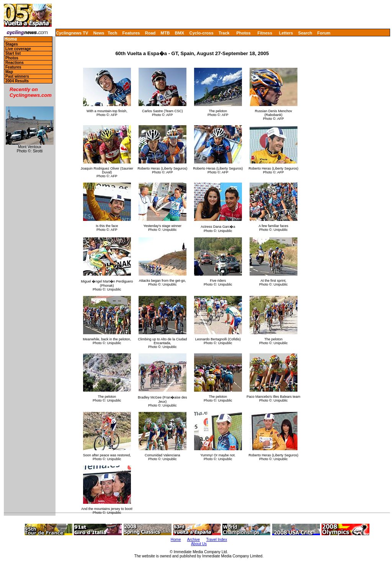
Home (11, 39)
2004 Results (17, 81)
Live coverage (18, 49)
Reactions (15, 63)
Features (131, 33)
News (99, 33)
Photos (243, 33)
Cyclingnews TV (72, 33)
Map (9, 72)
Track (224, 33)
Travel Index (217, 540)
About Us (199, 544)
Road (150, 33)
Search (305, 33)
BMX (180, 33)
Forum (324, 33)
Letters (286, 33)
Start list (13, 53)
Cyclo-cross (202, 33)
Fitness (265, 33)
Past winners (17, 76)
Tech (112, 33)
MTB (165, 33)
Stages (12, 44)
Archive (194, 540)
